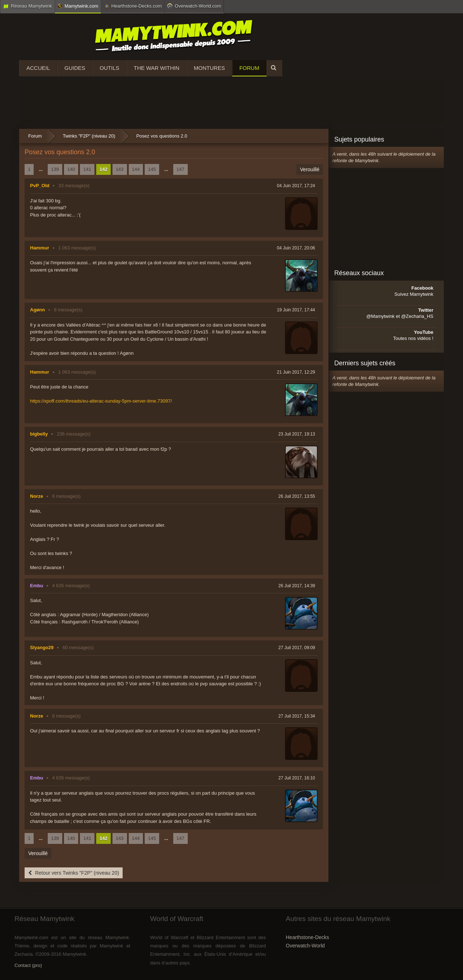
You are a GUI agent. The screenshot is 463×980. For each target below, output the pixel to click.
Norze (37, 496)
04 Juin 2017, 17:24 (296, 186)
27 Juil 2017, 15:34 (297, 716)
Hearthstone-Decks (307, 937)
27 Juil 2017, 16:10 (297, 778)
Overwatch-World (305, 946)
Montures (209, 68)
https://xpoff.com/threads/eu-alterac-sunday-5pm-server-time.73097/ (101, 401)
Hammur (40, 248)
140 (71, 169)
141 (87, 169)
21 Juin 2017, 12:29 (296, 372)
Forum (249, 68)
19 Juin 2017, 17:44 (296, 310)
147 (180, 169)
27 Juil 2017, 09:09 (297, 648)
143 (120, 169)
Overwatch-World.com (194, 6)
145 (152, 169)
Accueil (38, 68)
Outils (110, 68)
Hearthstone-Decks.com (133, 6)
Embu (37, 586)
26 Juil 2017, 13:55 (297, 496)
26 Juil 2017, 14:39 (297, 586)
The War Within (157, 68)
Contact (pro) (28, 965)
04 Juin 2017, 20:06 (296, 248)
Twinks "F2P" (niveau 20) (89, 136)
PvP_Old (40, 186)
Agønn (37, 310)
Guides (75, 68)
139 (55, 169)
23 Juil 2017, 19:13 (297, 434)
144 (136, 169)
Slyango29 (42, 647)
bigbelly (39, 434)
